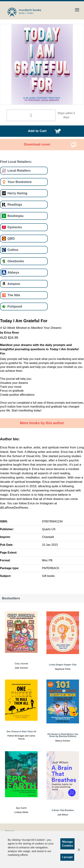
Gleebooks (16, 261)
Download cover (37, 144)
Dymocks (15, 227)
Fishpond (15, 306)
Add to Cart (37, 131)
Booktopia (15, 216)
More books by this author (42, 423)
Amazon (14, 284)
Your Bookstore (20, 182)
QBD (11, 238)
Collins (13, 250)
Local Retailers (19, 171)
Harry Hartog (17, 193)
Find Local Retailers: (16, 162)
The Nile (14, 295)
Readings (15, 204)
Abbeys (13, 272)
